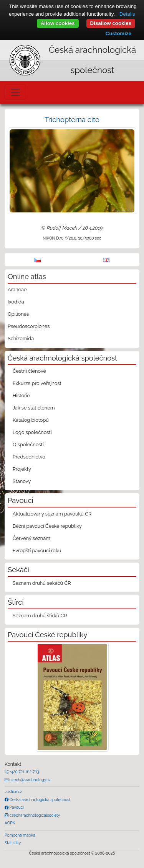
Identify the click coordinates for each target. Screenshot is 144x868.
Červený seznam (31, 538)
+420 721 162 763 (24, 772)
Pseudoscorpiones (29, 326)
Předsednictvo (29, 457)
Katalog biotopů (31, 420)
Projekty (22, 469)
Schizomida (21, 339)
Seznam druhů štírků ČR (40, 616)
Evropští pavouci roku (37, 551)
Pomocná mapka (20, 835)
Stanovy (22, 481)
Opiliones (18, 314)
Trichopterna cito (72, 120)
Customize (118, 33)
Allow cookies (58, 23)
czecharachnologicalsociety (34, 815)
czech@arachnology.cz (30, 780)
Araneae (17, 290)
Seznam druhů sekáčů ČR (42, 583)
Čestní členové (29, 371)
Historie (21, 396)
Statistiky (13, 843)
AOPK (10, 823)
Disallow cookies (111, 23)
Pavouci (16, 807)
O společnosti (28, 445)
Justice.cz (13, 791)
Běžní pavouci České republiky (47, 526)
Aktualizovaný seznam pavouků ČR (52, 514)
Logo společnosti (32, 432)
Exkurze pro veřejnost (37, 383)
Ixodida (16, 302)
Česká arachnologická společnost (39, 799)
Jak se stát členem (34, 408)
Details (127, 14)
